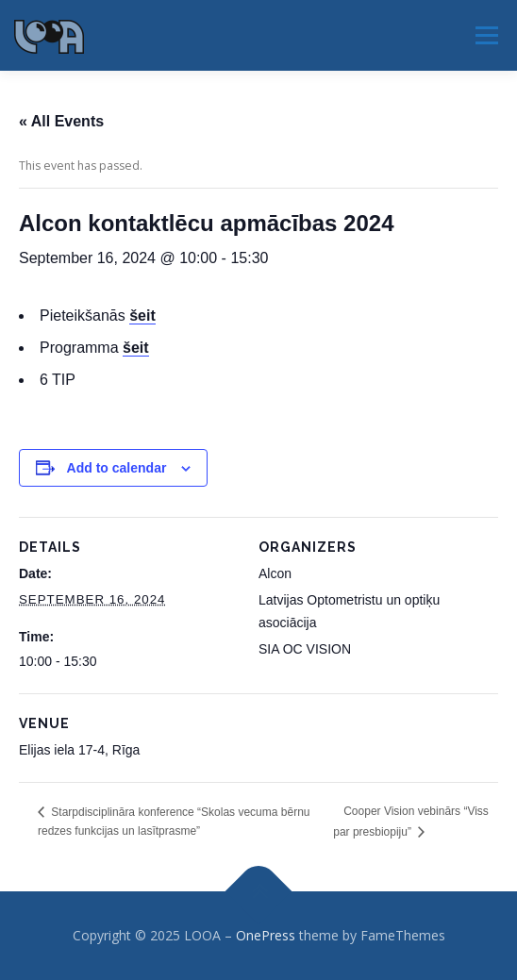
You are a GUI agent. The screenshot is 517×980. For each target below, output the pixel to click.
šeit (136, 348)
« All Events (61, 121)
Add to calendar (117, 468)
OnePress (266, 935)
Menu (485, 35)
